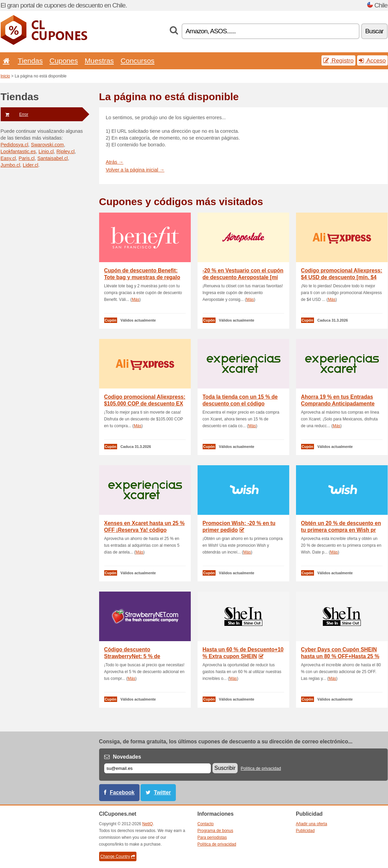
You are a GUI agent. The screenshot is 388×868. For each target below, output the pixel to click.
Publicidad (305, 831)
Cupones (64, 61)
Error (15, 114)
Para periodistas (212, 837)
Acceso (372, 60)
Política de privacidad (261, 768)
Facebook (122, 792)
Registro (338, 60)
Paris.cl (27, 158)
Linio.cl (46, 151)
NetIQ (147, 824)
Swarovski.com (47, 145)
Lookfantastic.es (18, 151)
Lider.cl (31, 165)
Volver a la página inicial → (135, 170)
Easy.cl (8, 158)
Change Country (118, 856)
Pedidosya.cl (15, 145)
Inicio (5, 76)
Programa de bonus (215, 831)
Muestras (99, 61)
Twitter (162, 792)
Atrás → (115, 162)
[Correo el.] (158, 768)
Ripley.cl (65, 151)
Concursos (137, 61)
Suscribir (225, 768)
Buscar (374, 31)
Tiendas (30, 61)
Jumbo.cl (11, 165)
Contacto (206, 824)
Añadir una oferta (312, 824)
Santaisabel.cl (53, 158)
